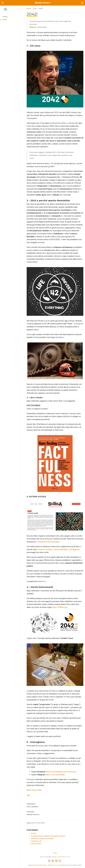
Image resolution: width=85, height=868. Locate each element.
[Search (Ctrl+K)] (5, 9)
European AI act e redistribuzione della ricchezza (48, 836)
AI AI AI (34, 833)
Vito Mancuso (74, 550)
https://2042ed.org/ (60, 607)
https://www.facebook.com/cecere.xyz (61, 772)
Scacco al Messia (32, 807)
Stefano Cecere (42, 3)
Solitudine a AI (36, 841)
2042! (5, 20)
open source (56, 865)
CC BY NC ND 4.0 (62, 857)
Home (29, 9)
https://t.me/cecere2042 (55, 775)
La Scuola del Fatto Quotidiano (48, 542)
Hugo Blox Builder (42, 865)
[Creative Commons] (55, 861)
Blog (5, 17)
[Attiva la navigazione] (3, 3)
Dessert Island (36, 844)
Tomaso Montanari (61, 550)
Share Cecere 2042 (34, 790)
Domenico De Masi (45, 550)
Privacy (55, 853)
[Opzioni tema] (82, 3)
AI (28, 795)
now (69, 857)
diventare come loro (33, 815)
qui (67, 123)
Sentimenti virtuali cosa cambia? (42, 839)
